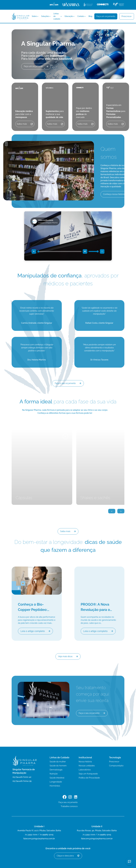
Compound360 (116, 766)
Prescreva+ (114, 762)
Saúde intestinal (57, 778)
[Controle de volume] (94, 251)
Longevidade (56, 782)
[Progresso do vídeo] (59, 251)
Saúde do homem (58, 766)
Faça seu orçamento (68, 802)
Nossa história (85, 762)
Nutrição (54, 774)
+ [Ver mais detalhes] (65, 437)
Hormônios (55, 786)
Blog (90, 16)
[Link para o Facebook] (65, 797)
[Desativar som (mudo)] (85, 251)
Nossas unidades (87, 766)
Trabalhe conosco (69, 806)
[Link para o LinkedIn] (76, 797)
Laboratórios (85, 770)
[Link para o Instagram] (70, 797)
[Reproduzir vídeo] (34, 251)
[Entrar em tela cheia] (102, 251)
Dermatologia (56, 770)
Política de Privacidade (89, 778)
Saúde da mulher (58, 762)
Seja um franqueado (88, 774)
